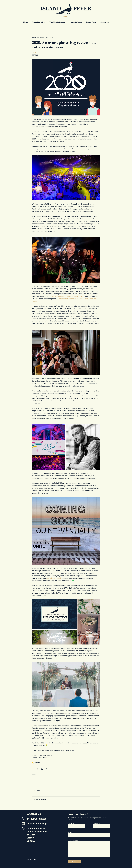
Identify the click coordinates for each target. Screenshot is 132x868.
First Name (71, 823)
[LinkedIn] (35, 859)
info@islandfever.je (37, 823)
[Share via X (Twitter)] (37, 769)
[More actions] (99, 38)
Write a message (73, 840)
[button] (39, 22)
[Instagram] (31, 859)
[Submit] (74, 861)
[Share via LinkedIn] (42, 769)
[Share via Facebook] (33, 769)
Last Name (96, 823)
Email (70, 832)
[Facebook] (28, 859)
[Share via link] (46, 769)
